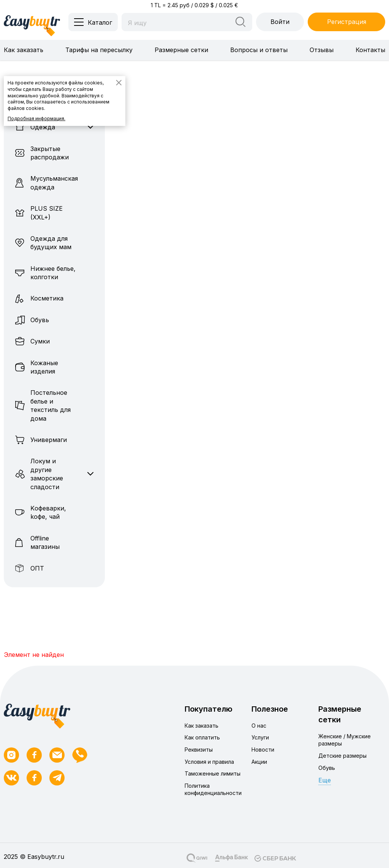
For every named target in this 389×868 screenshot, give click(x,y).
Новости (263, 750)
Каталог (100, 22)
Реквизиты (199, 750)
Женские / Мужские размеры (345, 740)
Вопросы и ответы (259, 50)
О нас (259, 726)
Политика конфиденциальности (213, 789)
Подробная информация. (36, 118)
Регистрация (347, 22)
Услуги (260, 737)
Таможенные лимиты (213, 773)
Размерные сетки (181, 50)
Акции (259, 762)
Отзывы (322, 50)
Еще (325, 780)
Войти (280, 22)
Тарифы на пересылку (99, 50)
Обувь (327, 768)
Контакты (370, 50)
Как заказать (24, 50)
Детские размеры (342, 756)
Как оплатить (202, 737)
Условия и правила (209, 762)
